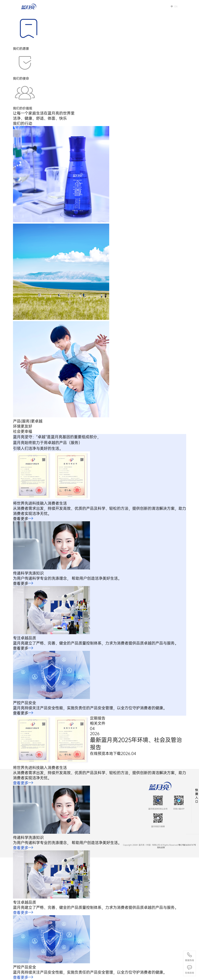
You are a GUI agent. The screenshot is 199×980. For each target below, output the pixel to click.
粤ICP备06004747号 (187, 845)
